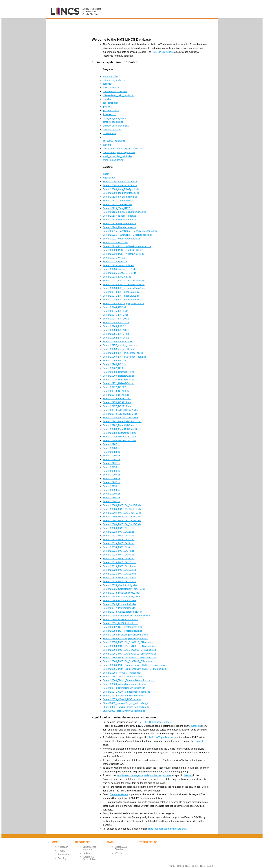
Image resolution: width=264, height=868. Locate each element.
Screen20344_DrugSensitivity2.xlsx (121, 597)
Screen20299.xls (112, 490)
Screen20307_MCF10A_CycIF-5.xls (122, 520)
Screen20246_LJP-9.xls (115, 315)
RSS (203, 866)
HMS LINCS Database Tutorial (154, 722)
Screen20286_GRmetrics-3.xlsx (120, 440)
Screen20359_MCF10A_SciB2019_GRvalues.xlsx (129, 646)
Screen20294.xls (112, 471)
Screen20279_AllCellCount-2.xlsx (120, 414)
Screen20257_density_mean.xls (120, 345)
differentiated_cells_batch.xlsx (119, 95)
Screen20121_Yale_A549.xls (118, 201)
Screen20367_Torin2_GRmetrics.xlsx (122, 677)
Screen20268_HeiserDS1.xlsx (119, 372)
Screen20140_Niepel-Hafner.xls (120, 227)
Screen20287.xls (112, 444)
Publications (64, 854)
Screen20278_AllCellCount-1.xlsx (120, 410)
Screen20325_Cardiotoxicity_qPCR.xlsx (124, 589)
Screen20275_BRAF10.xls (117, 398)
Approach (63, 847)
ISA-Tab (119, 853)
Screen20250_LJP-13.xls (116, 330)
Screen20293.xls (112, 467)
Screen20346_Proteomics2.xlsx (119, 604)
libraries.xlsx (109, 114)
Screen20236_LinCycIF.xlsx (117, 277)
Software (87, 853)
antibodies (156, 775)
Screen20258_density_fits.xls (118, 349)
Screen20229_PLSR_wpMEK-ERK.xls (123, 250)
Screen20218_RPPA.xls (115, 242)
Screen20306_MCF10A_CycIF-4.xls (122, 517)
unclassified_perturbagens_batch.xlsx (123, 149)
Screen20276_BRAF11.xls (117, 402)
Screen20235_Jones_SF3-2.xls (119, 273)
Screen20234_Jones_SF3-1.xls (119, 269)
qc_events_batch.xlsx (114, 141)
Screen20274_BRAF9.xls (116, 395)
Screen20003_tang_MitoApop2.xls (121, 189)
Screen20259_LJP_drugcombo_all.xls (123, 353)
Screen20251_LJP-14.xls (116, 334)
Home (54, 842)
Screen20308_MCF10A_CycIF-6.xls (122, 524)
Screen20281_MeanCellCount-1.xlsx (122, 421)
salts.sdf (107, 145)
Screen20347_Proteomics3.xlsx (119, 608)
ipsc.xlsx (107, 107)
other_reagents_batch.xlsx (117, 118)
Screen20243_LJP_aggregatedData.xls (123, 303)
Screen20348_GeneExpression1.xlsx (122, 612)
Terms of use (148, 842)
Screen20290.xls (112, 456)
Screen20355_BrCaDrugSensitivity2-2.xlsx (125, 639)
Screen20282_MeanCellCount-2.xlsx (122, 425)
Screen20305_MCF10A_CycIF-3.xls (122, 513)
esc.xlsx (107, 99)
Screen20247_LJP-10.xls (116, 319)
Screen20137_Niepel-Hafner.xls (120, 216)
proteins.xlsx (109, 133)
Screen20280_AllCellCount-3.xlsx (120, 418)
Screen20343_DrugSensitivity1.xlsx (121, 593)
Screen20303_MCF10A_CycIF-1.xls (122, 505)
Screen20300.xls (112, 494)
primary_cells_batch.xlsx (116, 126)
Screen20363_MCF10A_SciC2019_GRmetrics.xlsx (130, 661)
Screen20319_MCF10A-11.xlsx (119, 566)
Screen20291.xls (112, 459)
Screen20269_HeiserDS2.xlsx (119, 376)
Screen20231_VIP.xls (114, 258)
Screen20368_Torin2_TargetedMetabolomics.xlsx (129, 680)
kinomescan (109, 178)
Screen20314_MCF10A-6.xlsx (119, 547)
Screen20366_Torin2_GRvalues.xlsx (122, 673)
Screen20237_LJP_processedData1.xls (124, 281)
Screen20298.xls (112, 486)
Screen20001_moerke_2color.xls (120, 182)
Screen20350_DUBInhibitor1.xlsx (120, 619)
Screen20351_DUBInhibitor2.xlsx (120, 623)
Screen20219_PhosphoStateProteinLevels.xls (127, 246)
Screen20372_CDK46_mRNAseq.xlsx (123, 696)
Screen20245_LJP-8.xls (115, 311)
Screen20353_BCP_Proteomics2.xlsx (123, 631)
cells (146, 775)
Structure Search (119, 794)
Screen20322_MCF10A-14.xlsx (119, 578)
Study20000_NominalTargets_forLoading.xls (126, 707)
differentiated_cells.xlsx (115, 91)
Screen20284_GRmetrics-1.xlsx (120, 433)
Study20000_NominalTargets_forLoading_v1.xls (128, 703)
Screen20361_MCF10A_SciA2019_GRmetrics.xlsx (130, 654)
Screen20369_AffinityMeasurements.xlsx (124, 684)
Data (111, 842)
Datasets (196, 726)
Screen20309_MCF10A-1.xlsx (119, 528)
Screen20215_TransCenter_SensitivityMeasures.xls (130, 231)
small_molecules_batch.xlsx (117, 156)
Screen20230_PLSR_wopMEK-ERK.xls (124, 254)
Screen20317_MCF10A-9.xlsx (119, 558)
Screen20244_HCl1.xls (115, 307)
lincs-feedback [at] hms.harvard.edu (167, 829)
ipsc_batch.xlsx (111, 110)
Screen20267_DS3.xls (114, 368)
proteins (167, 775)
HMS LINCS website (163, 52)
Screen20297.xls (112, 482)
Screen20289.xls (112, 452)
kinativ (106, 174)
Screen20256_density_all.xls (118, 342)
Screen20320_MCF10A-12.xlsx (119, 570)
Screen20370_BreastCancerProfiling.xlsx (124, 688)
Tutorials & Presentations (90, 858)
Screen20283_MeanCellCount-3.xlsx (122, 429)
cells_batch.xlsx (111, 88)
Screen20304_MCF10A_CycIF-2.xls (122, 509)
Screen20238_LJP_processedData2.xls (124, 284)
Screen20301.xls (112, 498)
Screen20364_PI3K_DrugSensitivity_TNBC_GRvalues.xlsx (134, 665)
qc (104, 137)
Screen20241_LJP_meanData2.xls (121, 296)
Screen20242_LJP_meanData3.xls (121, 300)
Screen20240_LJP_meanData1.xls (121, 292)
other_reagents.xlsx (113, 122)
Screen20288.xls (112, 448)
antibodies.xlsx (110, 76)
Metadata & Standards (121, 848)
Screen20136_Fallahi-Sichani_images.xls (124, 212)
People (62, 851)
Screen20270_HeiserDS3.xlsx (119, 380)
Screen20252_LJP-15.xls (116, 338)
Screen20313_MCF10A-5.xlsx (119, 543)
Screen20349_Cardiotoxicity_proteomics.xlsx (126, 616)
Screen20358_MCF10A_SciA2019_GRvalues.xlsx (129, 642)
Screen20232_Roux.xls (115, 262)
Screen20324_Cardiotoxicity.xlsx (120, 585)
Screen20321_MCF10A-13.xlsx (119, 574)
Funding (62, 858)
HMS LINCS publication (160, 737)
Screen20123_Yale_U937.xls (118, 208)
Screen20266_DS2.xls (114, 364)
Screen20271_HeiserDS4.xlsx (119, 383)
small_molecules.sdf (113, 160)
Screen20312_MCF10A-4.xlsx (119, 539)
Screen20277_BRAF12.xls (117, 406)
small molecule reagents (130, 775)
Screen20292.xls (112, 463)
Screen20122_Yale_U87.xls (117, 204)
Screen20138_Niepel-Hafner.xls (120, 220)
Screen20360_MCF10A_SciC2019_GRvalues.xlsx (129, 650)
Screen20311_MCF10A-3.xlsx (119, 536)
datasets (188, 775)
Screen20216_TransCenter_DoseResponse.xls (128, 235)
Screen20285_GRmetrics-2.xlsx (120, 437)
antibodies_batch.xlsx (114, 80)
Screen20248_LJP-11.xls (116, 323)
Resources (83, 842)
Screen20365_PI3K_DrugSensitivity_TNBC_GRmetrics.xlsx (134, 669)
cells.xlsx (107, 84)
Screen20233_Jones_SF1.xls (118, 265)
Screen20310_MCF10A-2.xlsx (119, 532)
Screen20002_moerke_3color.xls (120, 185)
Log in (210, 866)
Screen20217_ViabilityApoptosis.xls (122, 239)
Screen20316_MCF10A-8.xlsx (119, 555)
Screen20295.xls (112, 475)
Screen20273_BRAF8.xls (116, 391)
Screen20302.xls (112, 501)
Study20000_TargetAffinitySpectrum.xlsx (124, 711)
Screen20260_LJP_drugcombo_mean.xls (125, 357)
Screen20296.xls (112, 478)
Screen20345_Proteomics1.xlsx (119, 600)
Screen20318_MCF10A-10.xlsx (119, 562)
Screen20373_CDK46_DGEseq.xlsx (122, 699)
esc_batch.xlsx (110, 103)
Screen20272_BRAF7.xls (116, 387)
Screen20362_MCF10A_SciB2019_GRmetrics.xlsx (130, 658)
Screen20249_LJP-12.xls (116, 326)
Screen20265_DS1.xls (114, 361)
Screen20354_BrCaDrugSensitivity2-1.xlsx (125, 635)
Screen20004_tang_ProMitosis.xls (121, 193)
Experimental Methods (90, 848)
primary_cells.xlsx (112, 130)
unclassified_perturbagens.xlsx (119, 152)
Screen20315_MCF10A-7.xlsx (119, 551)
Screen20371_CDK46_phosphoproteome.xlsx (127, 692)
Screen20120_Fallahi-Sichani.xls (120, 197)
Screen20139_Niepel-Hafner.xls (120, 223)
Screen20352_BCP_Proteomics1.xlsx (123, 627)
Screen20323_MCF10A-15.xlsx (119, 581)
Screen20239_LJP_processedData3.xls (124, 288)
